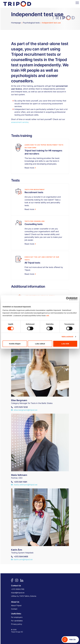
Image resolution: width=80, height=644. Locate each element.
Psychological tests (31, 23)
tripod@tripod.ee (18, 593)
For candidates (17, 621)
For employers (17, 617)
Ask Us (69, 640)
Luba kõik (65, 344)
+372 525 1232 (19, 407)
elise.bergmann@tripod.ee (24, 410)
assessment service (20, 122)
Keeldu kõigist (15, 344)
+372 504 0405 (20, 557)
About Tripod (16, 605)
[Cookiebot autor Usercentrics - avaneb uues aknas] (68, 299)
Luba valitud (40, 344)
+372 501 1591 (19, 482)
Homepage (16, 23)
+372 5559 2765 (18, 589)
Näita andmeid (67, 337)
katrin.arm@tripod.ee (22, 560)
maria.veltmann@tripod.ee (24, 485)
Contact (14, 609)
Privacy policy (17, 624)
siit (48, 316)
